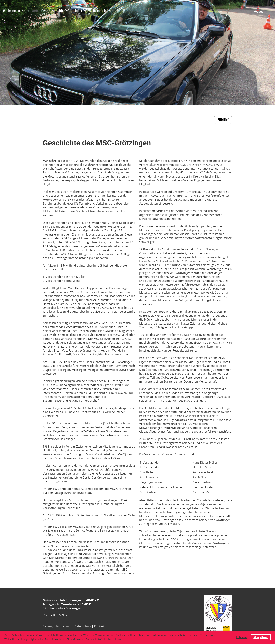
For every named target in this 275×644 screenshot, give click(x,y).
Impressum (64, 626)
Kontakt (99, 626)
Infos (81, 11)
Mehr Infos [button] (115, 639)
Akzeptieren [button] (261, 637)
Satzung (48, 626)
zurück (223, 120)
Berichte (60, 11)
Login (260, 11)
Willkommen (14, 11)
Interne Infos (102, 11)
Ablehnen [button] (242, 637)
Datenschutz (83, 626)
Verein (38, 11)
